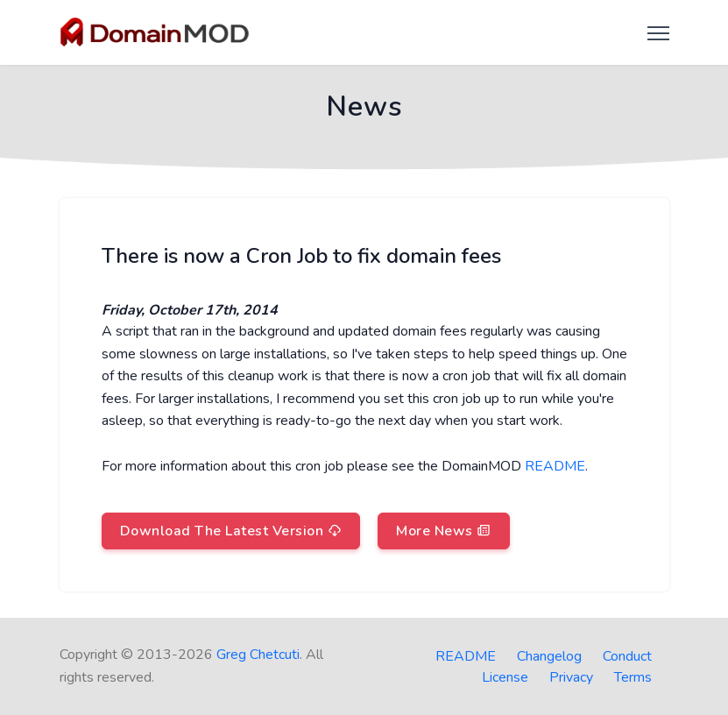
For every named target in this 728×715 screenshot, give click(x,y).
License (505, 677)
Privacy (571, 677)
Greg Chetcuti (258, 655)
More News (444, 531)
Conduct (627, 656)
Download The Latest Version (231, 531)
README (555, 466)
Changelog (549, 656)
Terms (633, 677)
